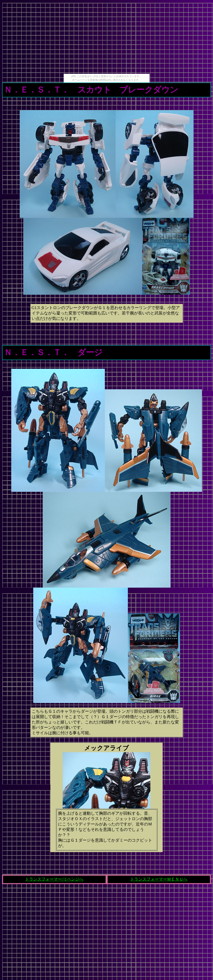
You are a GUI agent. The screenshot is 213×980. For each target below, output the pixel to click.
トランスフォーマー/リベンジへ (54, 879)
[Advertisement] (107, 38)
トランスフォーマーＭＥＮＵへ (159, 879)
